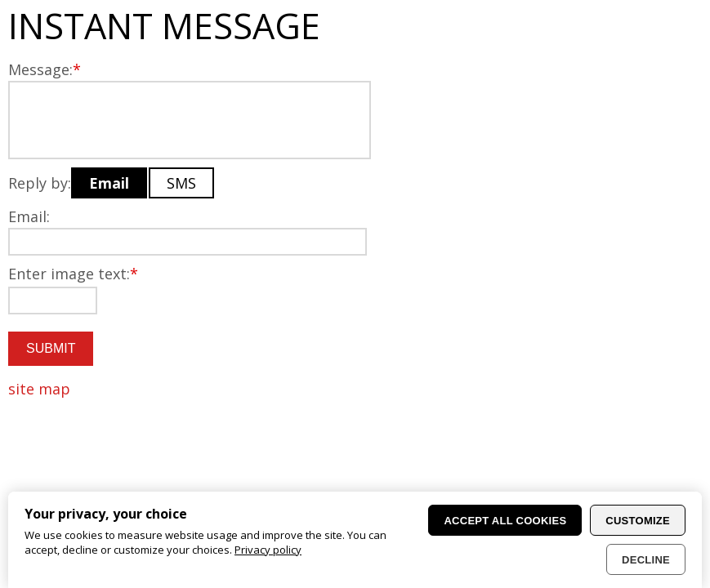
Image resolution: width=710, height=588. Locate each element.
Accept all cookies (505, 521)
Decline (646, 560)
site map (39, 389)
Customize (638, 521)
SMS (181, 183)
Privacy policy (268, 550)
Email (109, 183)
